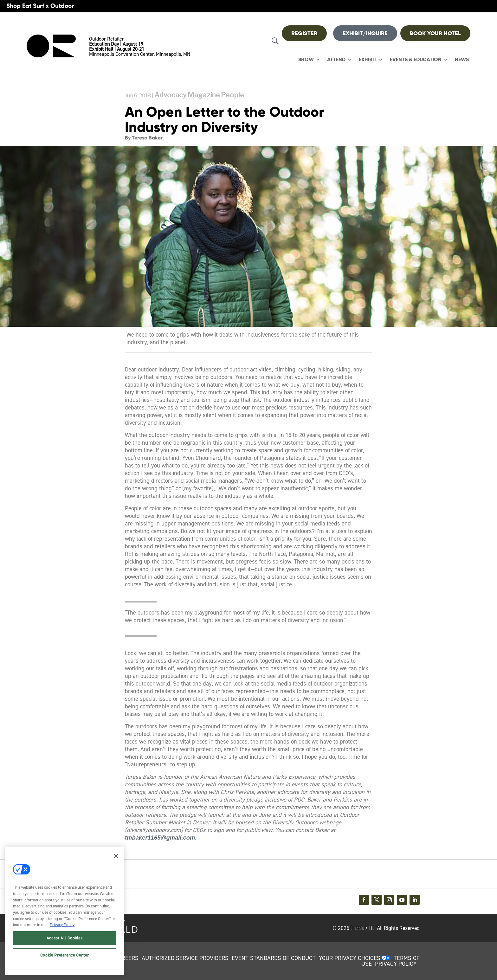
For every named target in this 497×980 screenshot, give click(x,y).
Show (306, 60)
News (462, 60)
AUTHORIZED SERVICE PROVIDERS (185, 958)
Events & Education (416, 60)
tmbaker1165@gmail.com (160, 838)
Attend (336, 60)
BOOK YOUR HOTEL (435, 33)
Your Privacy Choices (350, 958)
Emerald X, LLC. (363, 928)
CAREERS (127, 958)
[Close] (116, 856)
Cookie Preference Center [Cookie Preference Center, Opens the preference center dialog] (65, 955)
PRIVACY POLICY (396, 964)
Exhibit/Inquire (365, 33)
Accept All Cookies (65, 938)
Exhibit (368, 60)
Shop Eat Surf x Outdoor (40, 6)
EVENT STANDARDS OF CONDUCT (274, 958)
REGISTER (304, 33)
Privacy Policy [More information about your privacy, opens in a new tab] (62, 925)
